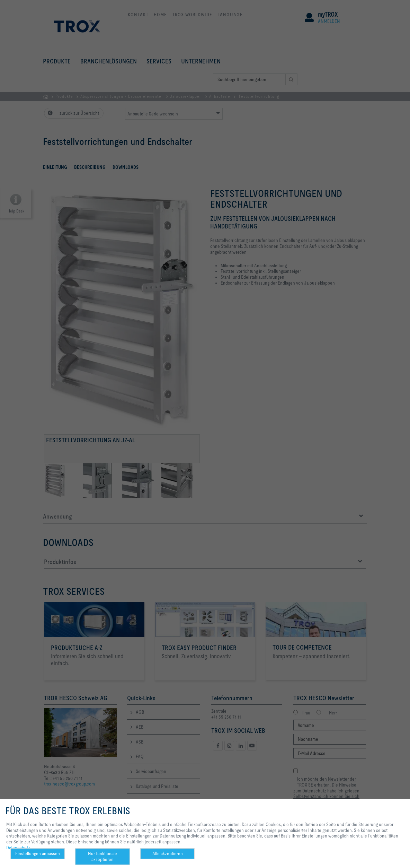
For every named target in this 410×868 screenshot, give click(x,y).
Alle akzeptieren (168, 853)
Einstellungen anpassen (38, 853)
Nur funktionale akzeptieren (102, 856)
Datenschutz (18, 848)
